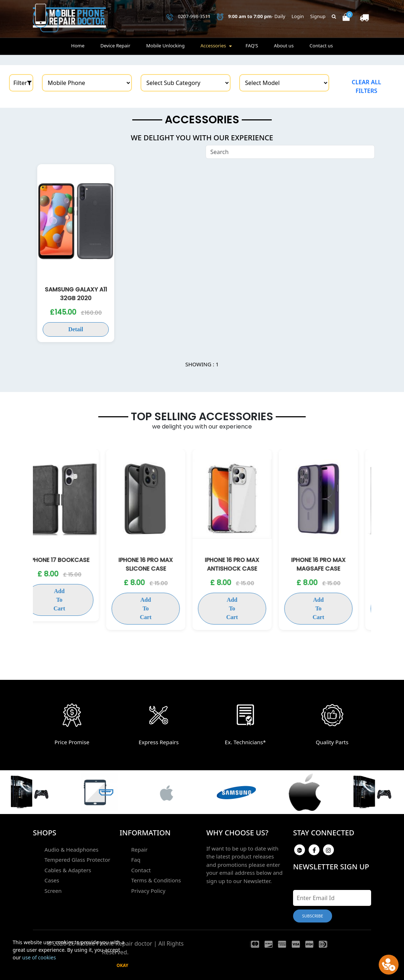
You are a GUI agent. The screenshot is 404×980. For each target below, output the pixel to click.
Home (78, 46)
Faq (136, 860)
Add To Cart (73, 600)
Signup (318, 16)
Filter (23, 83)
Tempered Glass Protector (77, 860)
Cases (52, 880)
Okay (122, 965)
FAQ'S (252, 46)
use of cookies (39, 957)
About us (284, 46)
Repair (139, 849)
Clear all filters (366, 86)
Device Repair (115, 46)
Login (298, 16)
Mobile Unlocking (165, 46)
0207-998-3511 (189, 17)
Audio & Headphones (72, 849)
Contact (141, 870)
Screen (53, 891)
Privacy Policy (148, 891)
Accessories (213, 46)
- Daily (251, 17)
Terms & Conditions (156, 880)
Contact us (321, 46)
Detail (76, 329)
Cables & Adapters (68, 870)
